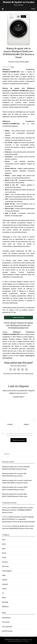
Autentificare (6, 618)
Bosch (4, 553)
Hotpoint (5, 584)
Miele (4, 598)
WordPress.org (7, 631)
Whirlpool (5, 606)
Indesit (4, 589)
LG (3, 593)
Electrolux (5, 566)
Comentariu (19, 397)
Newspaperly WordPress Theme (19, 641)
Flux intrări (6, 622)
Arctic (4, 544)
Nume (10, 424)
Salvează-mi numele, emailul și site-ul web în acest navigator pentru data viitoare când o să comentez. (20, 434)
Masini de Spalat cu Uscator (19, 2)
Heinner (5, 580)
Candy (4, 557)
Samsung (5, 602)
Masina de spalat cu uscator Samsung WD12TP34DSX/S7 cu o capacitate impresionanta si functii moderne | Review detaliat (18, 519)
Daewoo (5, 562)
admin (27, 62)
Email (27, 424)
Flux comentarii (7, 627)
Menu (33, 9)
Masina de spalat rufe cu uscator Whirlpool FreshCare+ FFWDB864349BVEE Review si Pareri (18, 510)
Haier (4, 575)
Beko (4, 549)
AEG (4, 540)
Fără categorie (7, 571)
